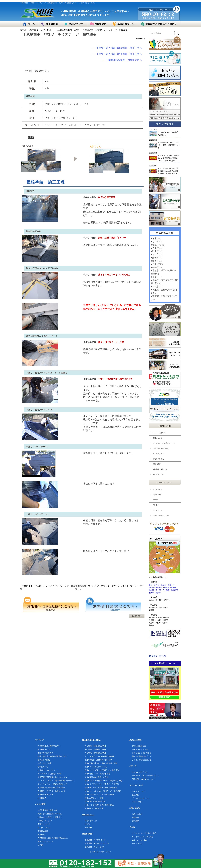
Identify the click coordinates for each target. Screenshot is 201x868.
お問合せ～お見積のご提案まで (50, 817)
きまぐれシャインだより (142, 753)
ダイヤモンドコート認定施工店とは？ (52, 784)
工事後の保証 (43, 831)
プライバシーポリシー (161, 515)
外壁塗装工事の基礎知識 (47, 810)
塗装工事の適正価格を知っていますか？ (53, 777)
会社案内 (156, 505)
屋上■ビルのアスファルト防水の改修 (99, 795)
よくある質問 (157, 489)
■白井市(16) (157, 267)
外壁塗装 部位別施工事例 (95, 746)
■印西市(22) (157, 261)
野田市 (151, 587)
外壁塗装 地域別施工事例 (95, 749)
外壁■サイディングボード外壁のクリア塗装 (102, 784)
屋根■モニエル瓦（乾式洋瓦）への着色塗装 (102, 770)
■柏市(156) (156, 238)
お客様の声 (42, 798)
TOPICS (155, 500)
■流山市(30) (157, 248)
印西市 (151, 590)
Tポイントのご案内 (140, 840)
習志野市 (175, 590)
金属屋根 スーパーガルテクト (97, 843)
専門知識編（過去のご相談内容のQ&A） (54, 838)
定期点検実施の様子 (46, 795)
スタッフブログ (158, 475)
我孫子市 (171, 585)
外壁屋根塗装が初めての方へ (49, 746)
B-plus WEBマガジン (140, 772)
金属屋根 (88, 828)
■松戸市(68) (157, 242)
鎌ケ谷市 (159, 587)
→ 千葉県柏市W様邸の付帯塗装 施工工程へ (117, 54)
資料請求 (136, 821)
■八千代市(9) (157, 264)
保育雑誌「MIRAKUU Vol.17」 (145, 779)
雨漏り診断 (157, 464)
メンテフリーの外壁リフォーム (164, 443)
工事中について (44, 824)
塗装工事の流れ (158, 459)
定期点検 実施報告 (160, 469)
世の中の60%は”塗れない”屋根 (50, 774)
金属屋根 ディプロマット (95, 840)
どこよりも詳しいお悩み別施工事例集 (100, 756)
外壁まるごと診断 (45, 763)
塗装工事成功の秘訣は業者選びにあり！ (53, 756)
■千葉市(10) (157, 277)
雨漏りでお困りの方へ (46, 753)
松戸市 (156, 585)
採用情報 (136, 817)
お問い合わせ (137, 814)
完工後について (44, 828)
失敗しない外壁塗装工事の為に (50, 814)
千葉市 (151, 593)
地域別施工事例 (64, 30)
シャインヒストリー (140, 749)
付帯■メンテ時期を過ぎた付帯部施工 (99, 805)
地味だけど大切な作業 (161, 448)
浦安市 (158, 593)
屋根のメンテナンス (46, 842)
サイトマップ (157, 510)
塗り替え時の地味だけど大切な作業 (52, 788)
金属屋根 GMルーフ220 (94, 847)
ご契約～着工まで (45, 821)
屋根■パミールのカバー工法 (96, 767)
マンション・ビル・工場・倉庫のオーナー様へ (56, 781)
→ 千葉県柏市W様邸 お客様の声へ (122, 60)
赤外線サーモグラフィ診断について (52, 791)
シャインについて (159, 433)
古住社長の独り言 (139, 746)
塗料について (157, 438)
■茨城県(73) (157, 287)
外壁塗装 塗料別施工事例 (95, 753)
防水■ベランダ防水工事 (94, 808)
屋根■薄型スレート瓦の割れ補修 (98, 774)
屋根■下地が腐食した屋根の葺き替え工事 (101, 763)
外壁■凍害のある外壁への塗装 (97, 777)
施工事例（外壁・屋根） (42, 30)
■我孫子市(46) (158, 245)
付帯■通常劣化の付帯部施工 (96, 801)
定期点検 (41, 835)
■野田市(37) (157, 251)
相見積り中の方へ (45, 749)
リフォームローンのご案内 (142, 837)
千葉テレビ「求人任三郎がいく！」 (146, 776)
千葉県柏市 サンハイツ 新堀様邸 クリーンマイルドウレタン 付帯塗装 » (110, 587)
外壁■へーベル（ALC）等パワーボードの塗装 (103, 791)
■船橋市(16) (157, 258)
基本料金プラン (158, 454)
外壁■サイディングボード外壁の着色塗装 (101, 788)
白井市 (167, 587)
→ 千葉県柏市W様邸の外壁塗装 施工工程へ (117, 48)
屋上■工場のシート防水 (94, 798)
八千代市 (166, 590)
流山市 (163, 585)
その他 (40, 845)
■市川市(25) (157, 254)
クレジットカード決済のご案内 (144, 833)
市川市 (158, 590)
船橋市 (174, 587)
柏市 (77, 30)
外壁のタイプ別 (91, 821)
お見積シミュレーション (47, 770)
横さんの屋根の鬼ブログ (142, 756)
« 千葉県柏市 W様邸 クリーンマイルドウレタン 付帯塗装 (48, 587)
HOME (23, 30)
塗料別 (87, 824)
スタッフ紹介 (157, 495)
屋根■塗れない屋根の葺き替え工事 (98, 760)
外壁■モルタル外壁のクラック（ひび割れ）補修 (104, 781)
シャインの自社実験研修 (142, 760)
